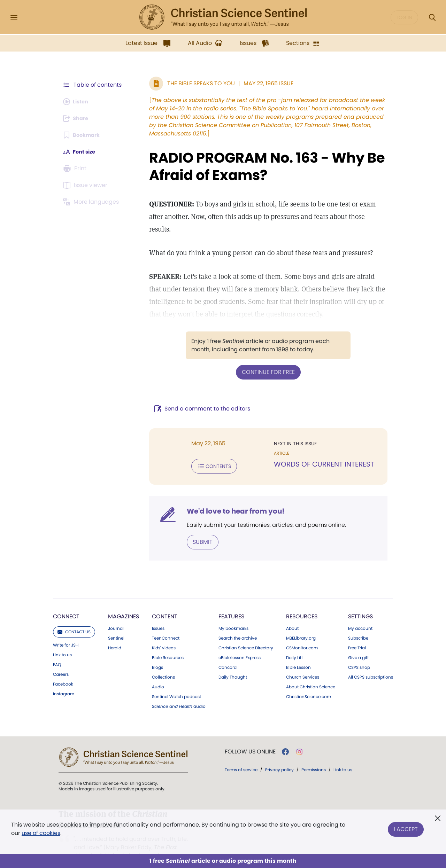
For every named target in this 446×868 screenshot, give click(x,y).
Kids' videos (164, 633)
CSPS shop (359, 653)
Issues (158, 614)
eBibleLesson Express (240, 643)
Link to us (62, 640)
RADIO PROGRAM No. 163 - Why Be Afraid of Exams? (258, 166)
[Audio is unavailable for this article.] (78, 102)
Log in (404, 17)
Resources (302, 602)
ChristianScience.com (309, 682)
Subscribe (358, 624)
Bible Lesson (298, 653)
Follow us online (250, 737)
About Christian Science (311, 672)
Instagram (64, 679)
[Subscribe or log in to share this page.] (78, 118)
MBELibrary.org (301, 624)
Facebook (63, 670)
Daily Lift (294, 643)
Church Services (303, 663)
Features (231, 602)
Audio (158, 672)
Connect (66, 602)
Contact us (74, 617)
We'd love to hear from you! (227, 497)
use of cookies (41, 833)
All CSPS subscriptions (371, 663)
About (292, 614)
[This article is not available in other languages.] (92, 202)
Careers (61, 660)
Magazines (124, 602)
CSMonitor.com (302, 633)
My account (360, 614)
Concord (228, 653)
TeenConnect (166, 624)
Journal (116, 614)
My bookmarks (233, 614)
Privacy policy (279, 755)
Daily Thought (233, 663)
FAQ (57, 650)
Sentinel (116, 624)
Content (165, 602)
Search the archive (238, 624)
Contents (205, 453)
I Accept (406, 827)
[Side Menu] (14, 18)
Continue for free (264, 359)
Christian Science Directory (246, 633)
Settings (360, 602)
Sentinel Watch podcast (176, 682)
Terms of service (241, 755)
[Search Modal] (432, 18)
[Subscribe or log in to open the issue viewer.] (86, 185)
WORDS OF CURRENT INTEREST (320, 451)
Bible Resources (168, 643)
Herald (115, 633)
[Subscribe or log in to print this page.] (76, 169)
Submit (194, 528)
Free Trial (357, 633)
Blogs (157, 653)
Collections (163, 663)
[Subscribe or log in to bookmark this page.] (83, 135)
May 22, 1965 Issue (259, 83)
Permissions (314, 755)
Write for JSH (66, 631)
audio (179, 692)
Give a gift (358, 643)
